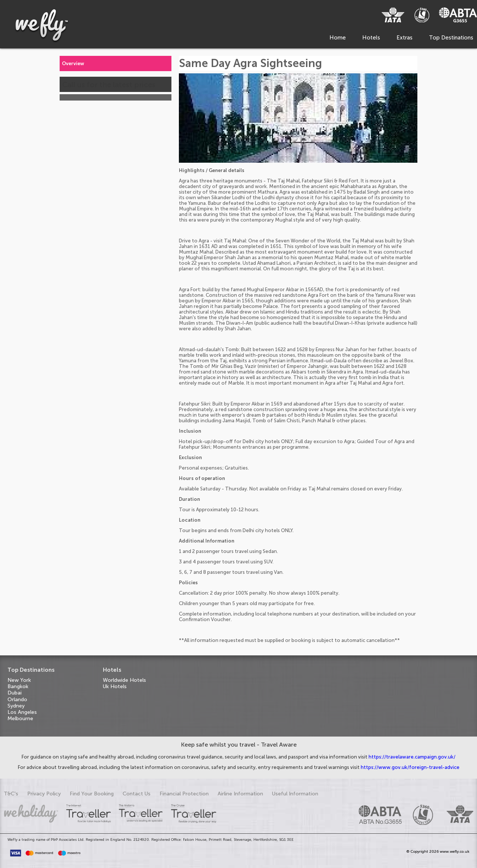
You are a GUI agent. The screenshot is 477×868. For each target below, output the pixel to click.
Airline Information (240, 794)
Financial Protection (184, 794)
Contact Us (137, 794)
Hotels (371, 38)
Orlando (17, 700)
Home (338, 38)
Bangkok (18, 686)
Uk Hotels (115, 686)
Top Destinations (451, 38)
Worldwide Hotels (124, 680)
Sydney (16, 706)
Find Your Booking (92, 794)
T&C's (11, 794)
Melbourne (20, 718)
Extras (405, 38)
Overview (73, 63)
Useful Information (295, 794)
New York (19, 680)
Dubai (15, 693)
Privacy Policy (44, 794)
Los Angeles (22, 712)
